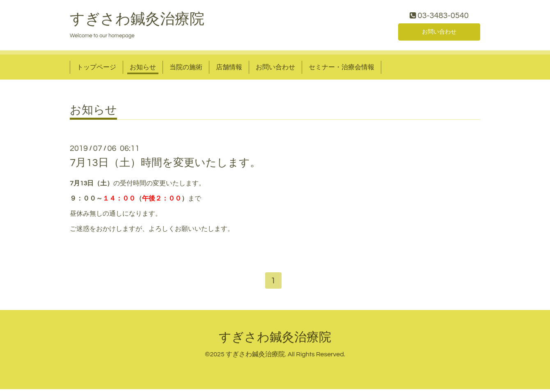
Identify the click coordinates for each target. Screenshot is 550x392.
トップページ (96, 69)
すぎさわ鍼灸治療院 (137, 21)
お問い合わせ (439, 33)
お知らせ (143, 69)
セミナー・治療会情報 (341, 69)
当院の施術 (186, 69)
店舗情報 (229, 69)
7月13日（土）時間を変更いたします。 (165, 165)
